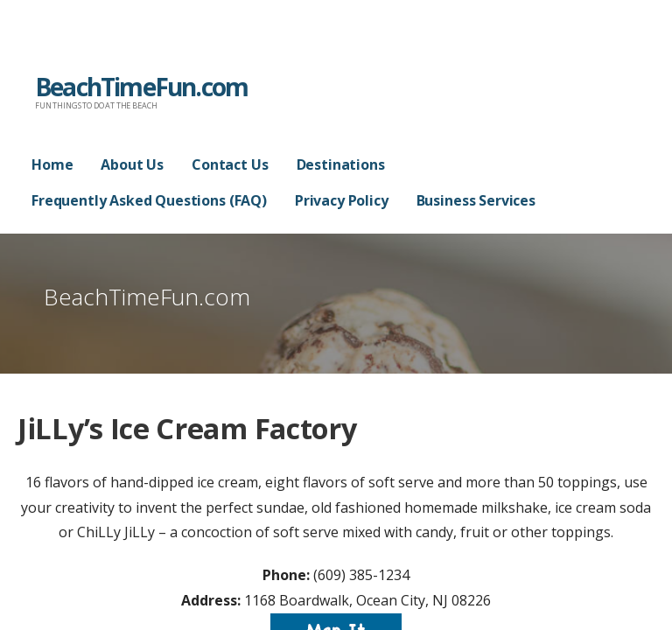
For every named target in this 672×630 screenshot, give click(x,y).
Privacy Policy (342, 200)
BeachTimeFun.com (141, 87)
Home (52, 164)
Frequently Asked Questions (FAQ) (149, 200)
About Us (132, 164)
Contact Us (230, 164)
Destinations (341, 164)
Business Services (476, 200)
